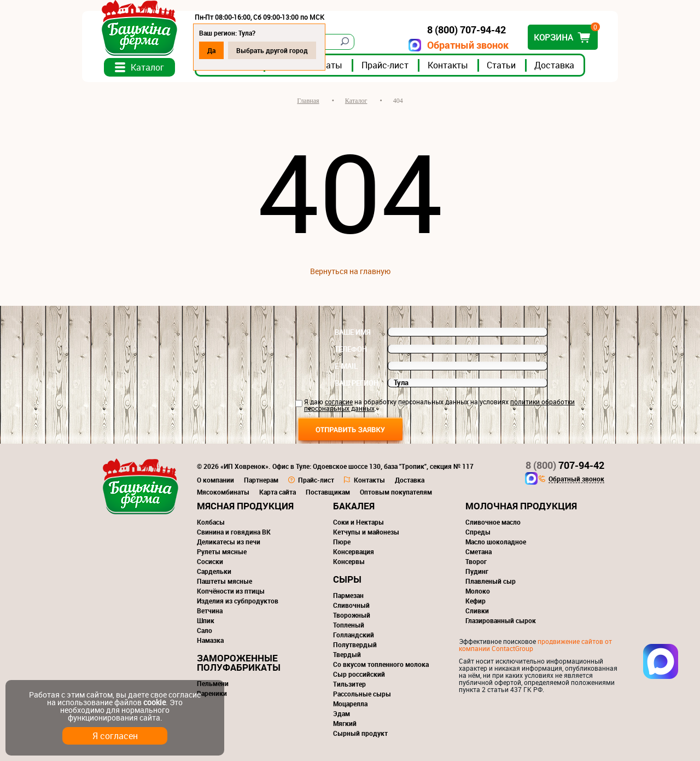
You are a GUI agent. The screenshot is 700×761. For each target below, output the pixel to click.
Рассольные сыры (362, 694)
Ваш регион (357, 383)
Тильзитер (349, 684)
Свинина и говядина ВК (234, 532)
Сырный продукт (360, 733)
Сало (205, 630)
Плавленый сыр (491, 581)
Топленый (349, 625)
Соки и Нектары (358, 522)
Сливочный (351, 605)
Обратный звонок (468, 45)
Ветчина (210, 611)
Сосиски (210, 561)
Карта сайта (278, 492)
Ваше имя (353, 332)
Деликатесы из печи (229, 542)
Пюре (342, 542)
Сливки (477, 611)
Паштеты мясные (224, 581)
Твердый (347, 654)
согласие (339, 402)
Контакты (448, 65)
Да (211, 50)
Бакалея (354, 506)
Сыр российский (359, 674)
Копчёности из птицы (231, 591)
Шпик (206, 620)
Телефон (351, 349)
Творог (476, 561)
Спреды (478, 532)
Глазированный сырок (501, 620)
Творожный (352, 615)
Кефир (476, 601)
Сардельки (214, 571)
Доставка (554, 65)
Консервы (349, 561)
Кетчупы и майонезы (366, 532)
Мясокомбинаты (223, 492)
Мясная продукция (245, 506)
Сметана (479, 551)
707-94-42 (565, 465)
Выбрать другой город (272, 50)
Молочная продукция (521, 506)
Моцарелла (350, 704)
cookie (154, 702)
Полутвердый (355, 644)
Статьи (501, 65)
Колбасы (211, 522)
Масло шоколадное (496, 542)
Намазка (210, 640)
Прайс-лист (385, 65)
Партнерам (261, 480)
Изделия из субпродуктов (238, 601)
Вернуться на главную (350, 271)
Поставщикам (328, 492)
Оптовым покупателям (396, 492)
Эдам (342, 713)
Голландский (354, 635)
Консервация (354, 551)
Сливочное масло (493, 522)
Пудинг (477, 571)
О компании (215, 480)
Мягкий (345, 723)
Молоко (478, 591)
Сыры (347, 579)
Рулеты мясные (222, 551)
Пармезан (348, 595)
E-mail (346, 366)
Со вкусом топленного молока (381, 664)
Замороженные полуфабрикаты (239, 663)
